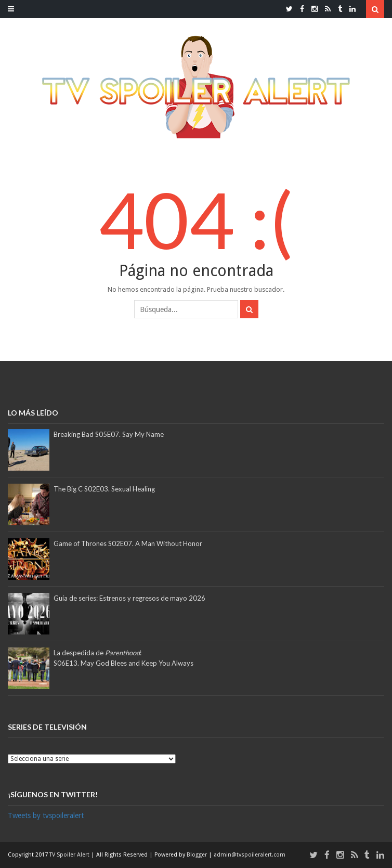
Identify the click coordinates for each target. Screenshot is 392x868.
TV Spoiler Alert (70, 855)
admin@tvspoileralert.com (250, 855)
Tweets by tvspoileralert (46, 815)
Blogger (198, 855)
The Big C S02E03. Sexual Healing (104, 489)
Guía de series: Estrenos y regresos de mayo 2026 (129, 598)
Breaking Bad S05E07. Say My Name (109, 434)
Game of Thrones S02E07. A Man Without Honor (128, 543)
